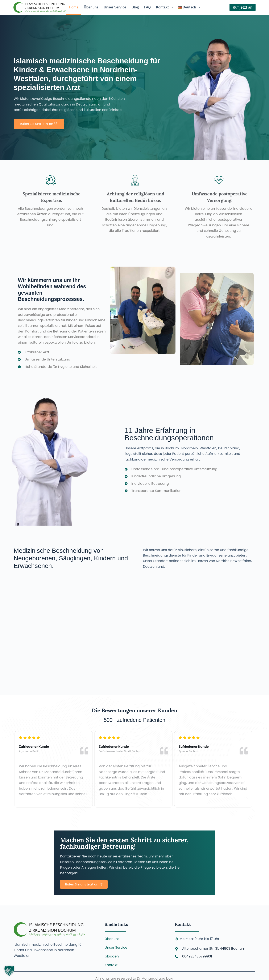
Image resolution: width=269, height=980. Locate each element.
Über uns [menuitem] (91, 7)
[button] (9, 971)
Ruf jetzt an (243, 7)
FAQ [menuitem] (148, 7)
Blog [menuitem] (135, 7)
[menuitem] (189, 7)
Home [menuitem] (74, 7)
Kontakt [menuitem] (165, 7)
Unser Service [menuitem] (115, 7)
